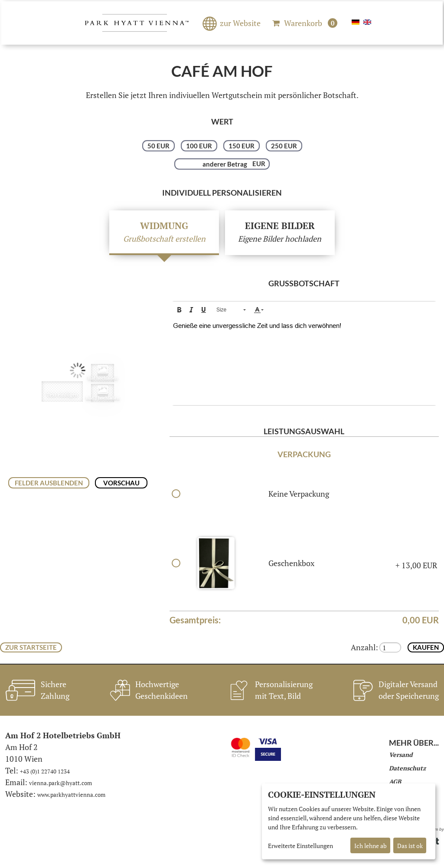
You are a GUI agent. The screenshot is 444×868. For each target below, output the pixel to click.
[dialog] (349, 821)
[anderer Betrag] (222, 164)
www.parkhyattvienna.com (71, 795)
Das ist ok (410, 846)
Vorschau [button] (121, 483)
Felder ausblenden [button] (49, 483)
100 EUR (199, 146)
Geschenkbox (291, 563)
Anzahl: (364, 647)
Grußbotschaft (304, 283)
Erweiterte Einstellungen (300, 846)
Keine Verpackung (299, 494)
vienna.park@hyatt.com (60, 783)
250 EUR (284, 146)
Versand (401, 755)
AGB (395, 781)
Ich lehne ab (371, 846)
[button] (179, 310)
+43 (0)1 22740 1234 (45, 771)
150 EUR (242, 146)
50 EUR (158, 146)
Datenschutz (407, 768)
